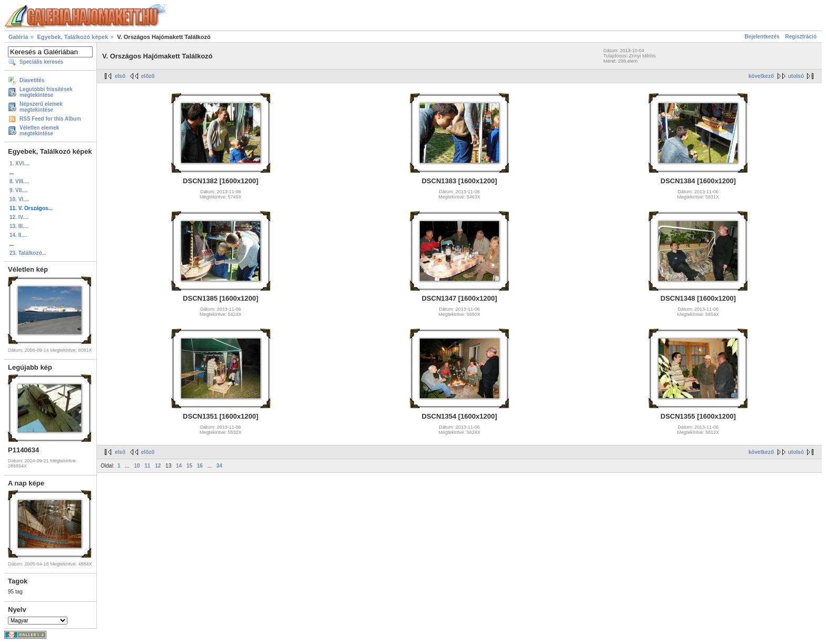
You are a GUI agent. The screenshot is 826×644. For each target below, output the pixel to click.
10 (137, 466)
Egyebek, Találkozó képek (72, 37)
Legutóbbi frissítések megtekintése (46, 92)
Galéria (18, 37)
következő (761, 76)
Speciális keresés (41, 62)
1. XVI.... (19, 164)
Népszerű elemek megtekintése (41, 107)
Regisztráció (801, 37)
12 (158, 466)
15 (189, 466)
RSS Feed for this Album (50, 119)
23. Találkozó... (28, 253)
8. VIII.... (19, 181)
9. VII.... (18, 190)
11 (147, 466)
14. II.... (18, 235)
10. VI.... (19, 199)
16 (200, 466)
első (120, 76)
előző (148, 76)
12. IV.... (19, 217)
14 (179, 466)
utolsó (796, 76)
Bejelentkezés (762, 37)
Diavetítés (32, 80)
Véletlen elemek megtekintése (39, 131)
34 (219, 466)
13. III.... (19, 226)
